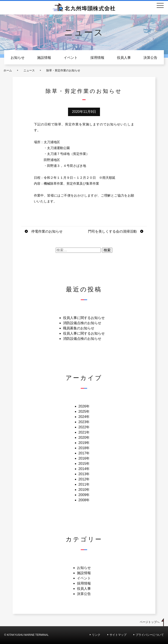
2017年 (84, 453)
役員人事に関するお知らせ (84, 318)
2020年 (84, 438)
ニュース (29, 70)
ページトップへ (150, 622)
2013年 (84, 474)
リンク (96, 635)
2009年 (84, 495)
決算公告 (150, 58)
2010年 (84, 490)
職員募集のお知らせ (79, 328)
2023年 (84, 422)
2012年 (84, 479)
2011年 (84, 484)
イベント (71, 58)
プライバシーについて (150, 635)
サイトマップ (118, 635)
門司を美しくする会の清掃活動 (112, 231)
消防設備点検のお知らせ (82, 323)
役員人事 (124, 58)
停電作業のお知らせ (47, 231)
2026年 (84, 406)
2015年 (84, 464)
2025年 (84, 412)
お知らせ (18, 58)
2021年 (84, 432)
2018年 (84, 448)
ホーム (8, 70)
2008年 (84, 500)
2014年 (84, 469)
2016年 (84, 458)
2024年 (84, 417)
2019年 (84, 443)
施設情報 (44, 58)
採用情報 (97, 58)
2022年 (84, 427)
